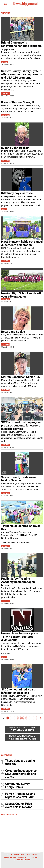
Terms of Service (24, 857)
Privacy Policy (35, 857)
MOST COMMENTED (9, 814)
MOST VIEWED (6, 755)
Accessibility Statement (22, 860)
